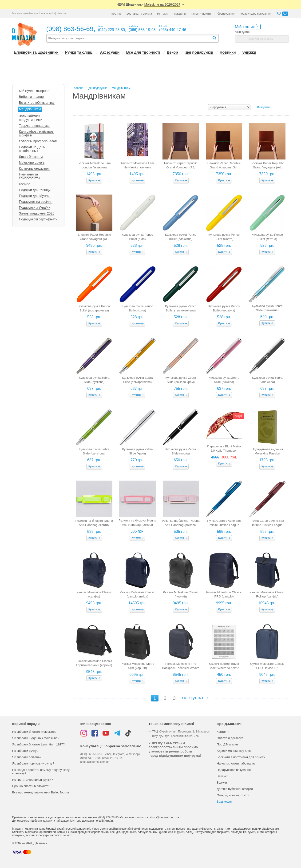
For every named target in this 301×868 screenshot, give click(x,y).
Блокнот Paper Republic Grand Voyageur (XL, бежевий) (94, 239)
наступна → (196, 698)
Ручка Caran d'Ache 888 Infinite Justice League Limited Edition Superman (224, 525)
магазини (180, 14)
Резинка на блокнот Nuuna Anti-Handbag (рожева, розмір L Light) (181, 525)
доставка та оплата (139, 14)
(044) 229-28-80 (108, 817)
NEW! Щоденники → (150, 5)
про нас (116, 14)
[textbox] (129, 38)
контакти (163, 14)
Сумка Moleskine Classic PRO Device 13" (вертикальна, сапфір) (267, 668)
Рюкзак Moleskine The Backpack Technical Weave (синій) (181, 668)
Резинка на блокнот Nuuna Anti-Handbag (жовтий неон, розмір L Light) (94, 525)
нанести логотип (202, 14)
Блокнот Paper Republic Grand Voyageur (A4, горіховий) (224, 167)
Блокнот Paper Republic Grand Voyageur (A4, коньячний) (267, 167)
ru (279, 14)
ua (285, 14)
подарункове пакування (255, 14)
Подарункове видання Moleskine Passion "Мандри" (267, 453)
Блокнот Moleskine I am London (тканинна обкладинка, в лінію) (94, 167)
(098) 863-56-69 (70, 29)
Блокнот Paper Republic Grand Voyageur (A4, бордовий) (181, 167)
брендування (226, 14)
